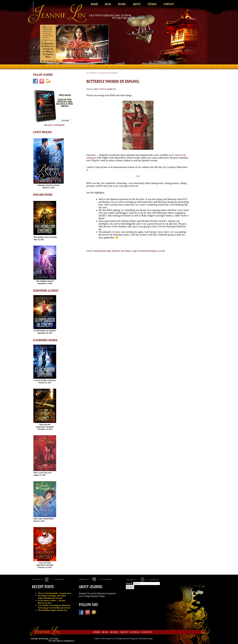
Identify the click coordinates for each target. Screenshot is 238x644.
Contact (169, 4)
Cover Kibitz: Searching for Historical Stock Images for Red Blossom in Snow (54, 607)
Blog (108, 4)
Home (94, 4)
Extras (152, 4)
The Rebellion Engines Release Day (53, 610)
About (137, 4)
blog (109, 251)
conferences (116, 251)
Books (122, 4)
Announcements (100, 251)
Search (129, 583)
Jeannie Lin (111, 89)
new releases (126, 251)
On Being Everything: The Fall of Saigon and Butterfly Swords (52, 597)
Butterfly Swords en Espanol (113, 82)
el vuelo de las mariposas (148, 251)
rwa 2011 (161, 251)
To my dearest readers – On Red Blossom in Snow (51, 602)
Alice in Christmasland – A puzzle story (54, 593)
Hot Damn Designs (146, 639)
